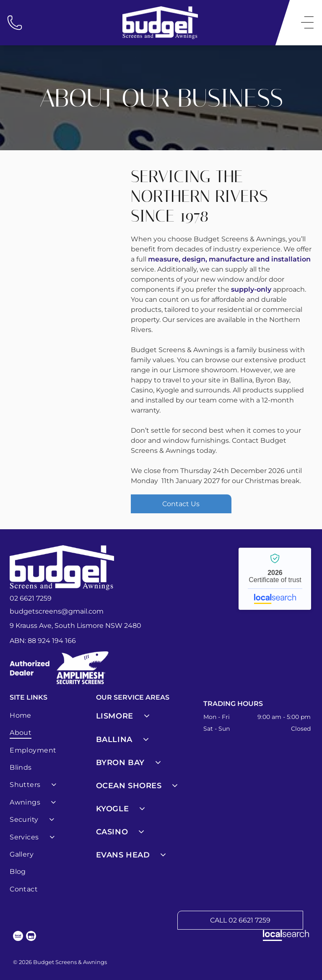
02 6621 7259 (31, 598)
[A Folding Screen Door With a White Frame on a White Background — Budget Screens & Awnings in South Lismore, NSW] (66, 219)
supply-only (251, 289)
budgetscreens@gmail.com (57, 611)
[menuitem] (51, 715)
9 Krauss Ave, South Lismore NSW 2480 (75, 626)
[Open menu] (307, 23)
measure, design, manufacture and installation (229, 259)
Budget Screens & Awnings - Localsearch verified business (275, 579)
